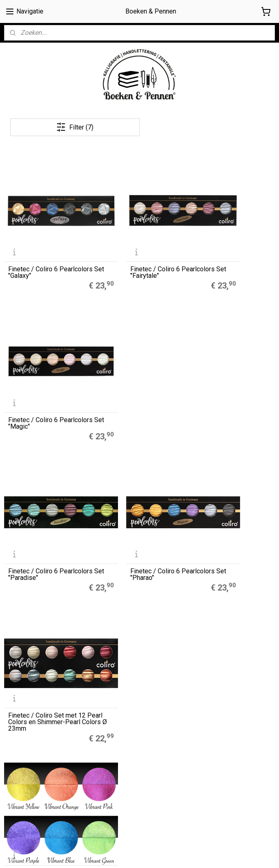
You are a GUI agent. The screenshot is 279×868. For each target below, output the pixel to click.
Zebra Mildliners (118, 607)
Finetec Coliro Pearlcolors (130, 616)
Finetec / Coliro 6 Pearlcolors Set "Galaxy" (43, 243)
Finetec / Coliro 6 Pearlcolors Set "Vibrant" (43, 487)
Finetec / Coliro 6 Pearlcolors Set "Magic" (228, 243)
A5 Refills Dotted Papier (128, 589)
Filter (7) (75, 127)
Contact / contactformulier (39, 798)
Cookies (15, 762)
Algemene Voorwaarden (36, 752)
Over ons (16, 743)
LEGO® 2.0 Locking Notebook (135, 625)
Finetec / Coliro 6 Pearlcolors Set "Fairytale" (139, 243)
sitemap (171, 853)
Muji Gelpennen (117, 598)
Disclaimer (18, 771)
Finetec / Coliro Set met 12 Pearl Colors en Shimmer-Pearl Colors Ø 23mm (229, 359)
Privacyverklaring (26, 780)
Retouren (17, 789)
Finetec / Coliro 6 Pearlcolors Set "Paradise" (46, 365)
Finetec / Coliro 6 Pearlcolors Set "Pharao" (136, 365)
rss (187, 853)
